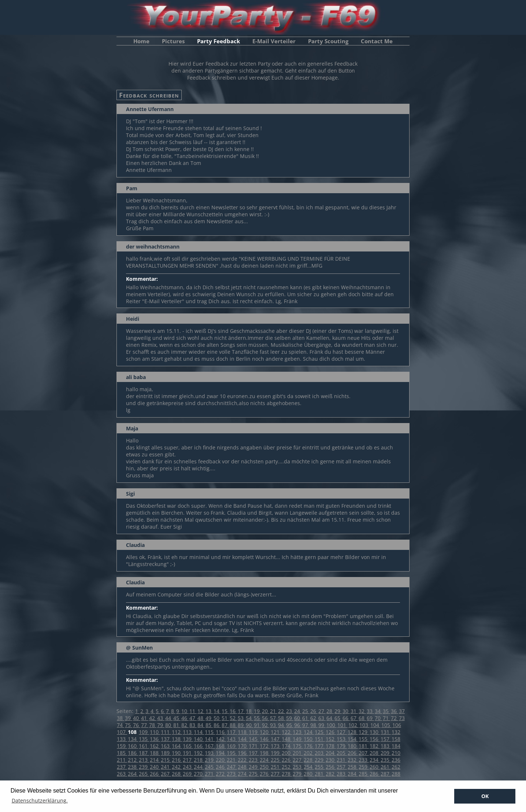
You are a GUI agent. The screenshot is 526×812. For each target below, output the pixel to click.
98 (314, 725)
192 (199, 753)
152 (331, 739)
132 (396, 732)
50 (217, 718)
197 (254, 753)
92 (266, 725)
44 (169, 718)
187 (144, 753)
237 (122, 767)
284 (353, 774)
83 (193, 725)
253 (298, 767)
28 (330, 711)
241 (166, 767)
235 (386, 760)
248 (243, 767)
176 (309, 746)
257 (342, 767)
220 (221, 760)
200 (287, 753)
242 (177, 767)
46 (185, 718)
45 (177, 718)
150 (309, 739)
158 (396, 739)
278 (287, 774)
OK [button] (485, 796)
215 (166, 760)
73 (402, 718)
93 (274, 725)
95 (290, 725)
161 (144, 746)
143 (232, 739)
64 (330, 718)
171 (254, 746)
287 (386, 774)
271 (210, 774)
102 (353, 725)
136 (155, 739)
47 (193, 718)
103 (364, 725)
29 (338, 711)
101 (342, 725)
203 (320, 753)
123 (298, 732)
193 (210, 753)
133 (122, 739)
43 (161, 718)
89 (241, 725)
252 (287, 767)
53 (241, 718)
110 (155, 732)
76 (137, 725)
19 (258, 711)
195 (232, 753)
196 (243, 753)
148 (287, 739)
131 (386, 732)
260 (375, 767)
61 (306, 718)
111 (166, 732)
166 (199, 746)
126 (331, 732)
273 (232, 774)
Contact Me (377, 41)
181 (364, 746)
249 (254, 767)
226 (287, 760)
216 (177, 760)
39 (129, 718)
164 (177, 746)
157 (386, 739)
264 (133, 774)
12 (201, 711)
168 (221, 746)
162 (155, 746)
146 (265, 739)
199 (276, 753)
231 (342, 760)
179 (342, 746)
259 (364, 767)
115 (210, 732)
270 (199, 774)
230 (331, 760)
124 (309, 732)
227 (298, 760)
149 (298, 739)
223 (254, 760)
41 (145, 718)
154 (353, 739)
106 (397, 725)
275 (254, 774)
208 (375, 753)
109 (144, 732)
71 (386, 718)
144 (243, 739)
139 (188, 739)
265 (144, 774)
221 (232, 760)
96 (298, 725)
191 (188, 753)
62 (314, 718)
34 (378, 711)
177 (320, 746)
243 (188, 767)
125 (320, 732)
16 (233, 711)
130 (375, 732)
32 (362, 711)
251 (276, 767)
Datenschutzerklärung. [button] (40, 800)
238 (133, 767)
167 (210, 746)
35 (386, 711)
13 (209, 711)
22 (282, 711)
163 (166, 746)
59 (290, 718)
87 (225, 725)
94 (282, 725)
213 (144, 760)
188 (155, 753)
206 (353, 753)
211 (122, 760)
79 (161, 725)
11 (193, 711)
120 (265, 732)
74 (121, 725)
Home (141, 41)
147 (276, 739)
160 (133, 746)
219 (210, 760)
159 (122, 746)
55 (258, 718)
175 (298, 746)
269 (188, 774)
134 (133, 739)
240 (155, 767)
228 (309, 760)
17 (241, 711)
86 (217, 725)
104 (375, 725)
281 (320, 774)
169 (232, 746)
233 (364, 760)
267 (166, 774)
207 (364, 753)
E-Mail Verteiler (274, 41)
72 (394, 718)
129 (364, 732)
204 (331, 753)
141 (210, 739)
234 (375, 760)
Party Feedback (218, 41)
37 (402, 711)
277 (276, 774)
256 (331, 767)
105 (386, 725)
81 (177, 725)
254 (309, 767)
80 (169, 725)
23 (290, 711)
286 (375, 774)
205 (342, 753)
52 (233, 718)
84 (201, 725)
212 (133, 760)
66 (346, 718)
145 (254, 739)
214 (155, 760)
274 (243, 774)
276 (265, 774)
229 (320, 760)
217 (188, 760)
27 (322, 711)
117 (232, 732)
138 (177, 739)
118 (243, 732)
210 (396, 753)
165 (188, 746)
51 (225, 718)
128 (353, 732)
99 (322, 725)
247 (232, 767)
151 (320, 739)
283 (342, 774)
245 (210, 767)
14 (217, 711)
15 (225, 711)
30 (346, 711)
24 (298, 711)
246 (221, 767)
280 (309, 774)
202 (309, 753)
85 (209, 725)
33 (370, 711)
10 (185, 711)
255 (320, 767)
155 (364, 739)
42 (153, 718)
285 (364, 774)
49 (209, 718)
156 (375, 739)
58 (282, 718)
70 (378, 718)
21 (274, 711)
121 (276, 732)
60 (298, 718)
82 (185, 725)
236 (396, 760)
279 (298, 774)
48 (201, 718)
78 (153, 725)
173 (276, 746)
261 (386, 767)
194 (221, 753)
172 (265, 746)
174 (287, 746)
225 (276, 760)
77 (145, 725)
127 (342, 732)
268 (177, 774)
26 (314, 711)
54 (249, 718)
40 (137, 718)
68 (362, 718)
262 (396, 767)
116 (221, 732)
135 (144, 739)
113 (188, 732)
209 (386, 753)
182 (375, 746)
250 (265, 767)
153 (342, 739)
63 (322, 718)
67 (354, 718)
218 (199, 760)
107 (122, 732)
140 (199, 739)
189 (166, 753)
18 (249, 711)
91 (258, 725)
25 (306, 711)
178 (331, 746)
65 (338, 718)
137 (166, 739)
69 (370, 718)
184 (396, 746)
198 (265, 753)
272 (221, 774)
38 (121, 718)
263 (122, 774)
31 (354, 711)
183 (386, 746)
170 (243, 746)
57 (274, 718)
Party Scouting (328, 41)
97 (306, 725)
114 (199, 732)
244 (199, 767)
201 (298, 753)
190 (177, 753)
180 (353, 746)
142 (221, 739)
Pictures (173, 41)
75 (129, 725)
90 (249, 725)
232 (353, 760)
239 (144, 767)
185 (122, 753)
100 (331, 725)
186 (133, 753)
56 (266, 718)
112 (177, 732)
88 (233, 725)
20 (266, 711)
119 (254, 732)
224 (265, 760)
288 (396, 774)
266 (155, 774)
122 (287, 732)
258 (353, 767)
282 (331, 774)
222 (243, 760)
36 (394, 711)
